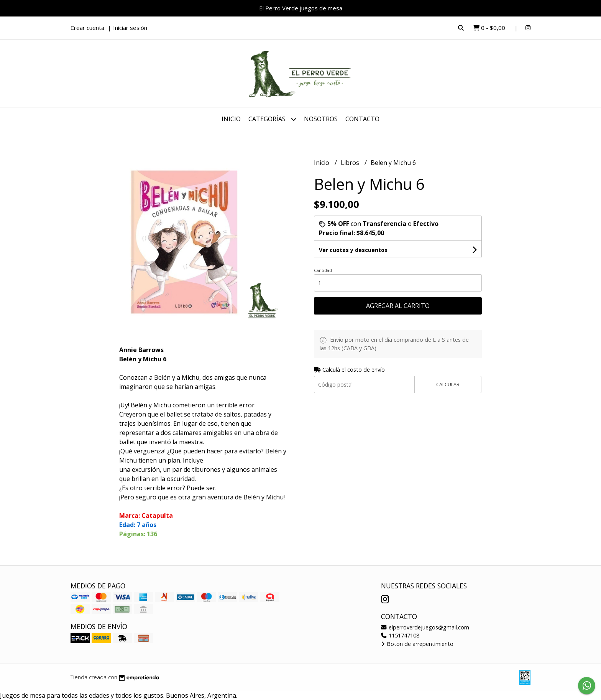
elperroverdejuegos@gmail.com (425, 627)
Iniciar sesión (130, 28)
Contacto (362, 119)
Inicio (231, 119)
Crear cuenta (87, 28)
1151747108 (400, 635)
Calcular (448, 384)
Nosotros (321, 119)
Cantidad (323, 270)
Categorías (272, 119)
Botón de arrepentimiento (417, 644)
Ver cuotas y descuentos (353, 250)
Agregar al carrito (398, 306)
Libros (351, 163)
